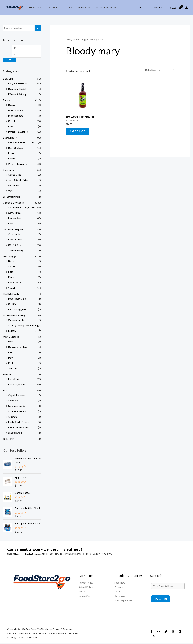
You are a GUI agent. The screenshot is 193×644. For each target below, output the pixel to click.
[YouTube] (158, 635)
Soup (11, 224)
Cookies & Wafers (17, 412)
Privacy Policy (86, 584)
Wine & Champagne (18, 165)
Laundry (12, 332)
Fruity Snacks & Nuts (19, 423)
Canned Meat (15, 214)
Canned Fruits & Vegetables (22, 208)
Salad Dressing (16, 251)
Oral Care (13, 305)
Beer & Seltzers (16, 149)
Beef (11, 342)
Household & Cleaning (14, 316)
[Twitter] (164, 635)
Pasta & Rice (15, 219)
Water (11, 192)
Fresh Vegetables (99, 8)
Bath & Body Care (17, 300)
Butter (12, 262)
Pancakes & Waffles (18, 133)
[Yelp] (183, 635)
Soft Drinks (14, 186)
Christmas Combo (17, 407)
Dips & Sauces (15, 241)
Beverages (78, 8)
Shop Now (34, 8)
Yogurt (12, 289)
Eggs (11, 273)
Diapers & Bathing (17, 95)
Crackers (13, 418)
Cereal (12, 122)
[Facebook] (151, 635)
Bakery (7, 101)
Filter (9, 61)
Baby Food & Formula (19, 84)
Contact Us (158, 8)
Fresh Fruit (14, 380)
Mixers (12, 160)
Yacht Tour (8, 440)
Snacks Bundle (16, 434)
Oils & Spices (15, 246)
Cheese (12, 267)
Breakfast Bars (16, 117)
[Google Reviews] (177, 635)
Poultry (12, 364)
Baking (12, 106)
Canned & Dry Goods (14, 204)
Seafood (12, 369)
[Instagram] (171, 635)
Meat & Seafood (11, 338)
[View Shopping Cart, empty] (176, 8)
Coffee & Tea (15, 176)
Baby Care (8, 80)
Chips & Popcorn (17, 396)
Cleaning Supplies (17, 321)
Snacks (63, 8)
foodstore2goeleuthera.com (29, 555)
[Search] (38, 28)
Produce (50, 8)
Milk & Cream (15, 283)
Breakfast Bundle (12, 198)
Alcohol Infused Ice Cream (22, 143)
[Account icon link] (186, 8)
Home (69, 39)
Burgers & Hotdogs (18, 348)
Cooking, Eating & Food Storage (24, 326)
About (144, 8)
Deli (10, 353)
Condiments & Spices (14, 230)
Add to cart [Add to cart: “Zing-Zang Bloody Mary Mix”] (78, 132)
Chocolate (13, 401)
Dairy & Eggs (10, 257)
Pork (11, 359)
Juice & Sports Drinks (19, 181)
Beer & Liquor (10, 139)
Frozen (12, 127)
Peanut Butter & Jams (19, 428)
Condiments (14, 235)
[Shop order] (158, 70)
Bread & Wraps (16, 111)
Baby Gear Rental (17, 90)
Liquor (11, 154)
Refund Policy (86, 588)
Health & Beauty (11, 295)
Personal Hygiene (17, 310)
